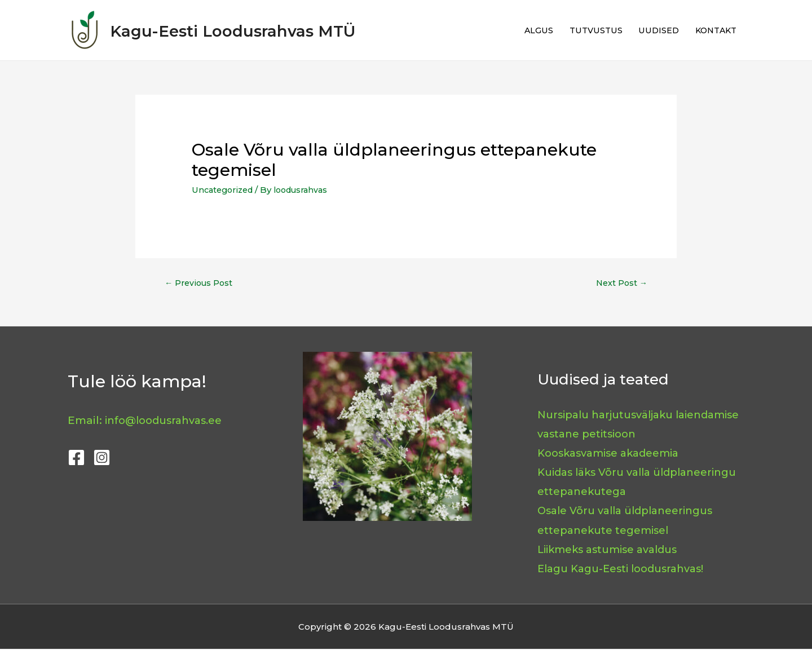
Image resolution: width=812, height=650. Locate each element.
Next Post (621, 284)
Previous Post (200, 284)
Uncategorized (225, 190)
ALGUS (529, 30)
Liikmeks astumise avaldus (613, 550)
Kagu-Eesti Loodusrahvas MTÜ (265, 30)
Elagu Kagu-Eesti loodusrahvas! (627, 569)
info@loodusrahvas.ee (168, 421)
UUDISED (654, 30)
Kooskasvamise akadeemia (613, 454)
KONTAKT (714, 30)
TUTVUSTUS (588, 30)
